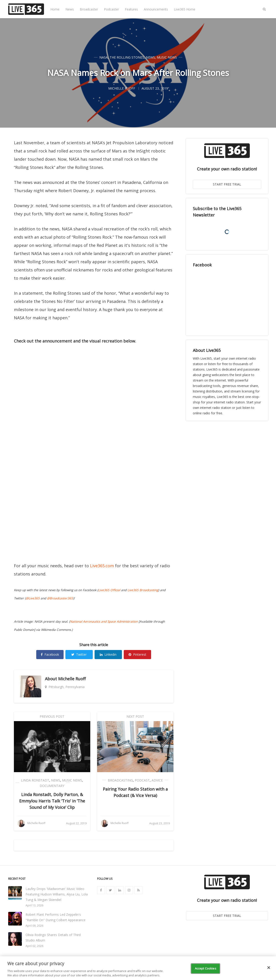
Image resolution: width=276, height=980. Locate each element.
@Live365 (33, 598)
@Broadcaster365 (60, 598)
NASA (104, 57)
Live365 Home (185, 9)
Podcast (142, 780)
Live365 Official (109, 590)
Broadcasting (120, 780)
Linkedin (108, 654)
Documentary (52, 786)
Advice (157, 780)
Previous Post (52, 716)
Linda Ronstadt (35, 780)
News (70, 9)
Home (55, 9)
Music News (167, 57)
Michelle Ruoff (72, 679)
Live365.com (102, 566)
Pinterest (137, 654)
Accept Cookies (206, 968)
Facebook (50, 654)
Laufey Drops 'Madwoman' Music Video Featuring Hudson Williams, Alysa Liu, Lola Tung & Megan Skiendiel (57, 894)
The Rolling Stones (127, 57)
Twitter (79, 654)
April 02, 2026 (34, 946)
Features (131, 9)
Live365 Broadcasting (143, 590)
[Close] (269, 968)
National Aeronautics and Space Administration (104, 622)
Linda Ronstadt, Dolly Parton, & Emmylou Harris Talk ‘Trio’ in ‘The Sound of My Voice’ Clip (52, 801)
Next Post (135, 716)
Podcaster (111, 9)
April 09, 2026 (34, 926)
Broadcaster (89, 9)
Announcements (156, 9)
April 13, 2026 (34, 905)
